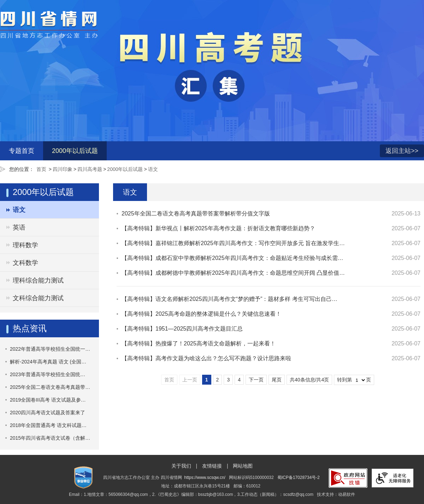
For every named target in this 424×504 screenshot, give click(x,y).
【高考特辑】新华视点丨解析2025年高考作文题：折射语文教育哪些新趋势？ (218, 228)
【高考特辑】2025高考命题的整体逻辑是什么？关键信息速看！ (201, 314)
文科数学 (25, 263)
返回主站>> (402, 151)
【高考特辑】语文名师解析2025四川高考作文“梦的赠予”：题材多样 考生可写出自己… (229, 299)
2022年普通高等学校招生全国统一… (50, 349)
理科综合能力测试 (38, 280)
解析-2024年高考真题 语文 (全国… (48, 362)
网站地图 (243, 466)
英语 (19, 227)
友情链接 (212, 466)
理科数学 (25, 245)
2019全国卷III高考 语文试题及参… (48, 400)
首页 (41, 169)
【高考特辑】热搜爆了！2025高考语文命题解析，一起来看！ (199, 343)
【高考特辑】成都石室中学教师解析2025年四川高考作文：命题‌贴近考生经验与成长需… (232, 258)
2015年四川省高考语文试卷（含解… (50, 438)
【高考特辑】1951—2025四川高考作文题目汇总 (182, 329)
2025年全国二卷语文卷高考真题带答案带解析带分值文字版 (196, 214)
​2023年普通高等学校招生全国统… (48, 374)
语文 (153, 169)
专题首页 (22, 151)
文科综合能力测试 (38, 298)
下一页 (256, 380)
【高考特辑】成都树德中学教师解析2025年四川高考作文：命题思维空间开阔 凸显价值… (233, 273)
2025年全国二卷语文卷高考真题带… (50, 387)
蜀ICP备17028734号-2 (299, 478)
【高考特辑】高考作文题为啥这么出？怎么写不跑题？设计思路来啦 (206, 358)
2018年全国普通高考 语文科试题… (48, 425)
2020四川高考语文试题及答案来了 (48, 413)
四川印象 (63, 169)
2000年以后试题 (75, 151)
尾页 (277, 380)
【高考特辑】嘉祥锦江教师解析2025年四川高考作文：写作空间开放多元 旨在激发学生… (233, 243)
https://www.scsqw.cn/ (205, 478)
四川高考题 (90, 169)
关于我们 (181, 466)
